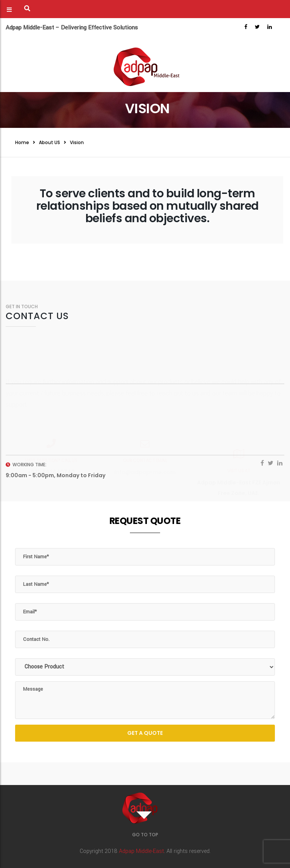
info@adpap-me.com (145, 454)
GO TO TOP (145, 835)
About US (49, 142)
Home (22, 142)
